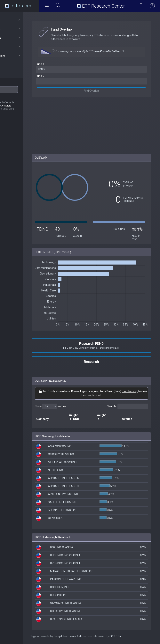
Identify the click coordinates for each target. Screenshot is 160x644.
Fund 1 (56, 64)
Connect (21, 47)
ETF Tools (21, 29)
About (21, 20)
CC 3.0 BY (132, 636)
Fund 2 (56, 76)
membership (84, 395)
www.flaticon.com (97, 636)
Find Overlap (100, 91)
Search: (128, 406)
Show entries (67, 406)
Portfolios (21, 38)
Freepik (74, 636)
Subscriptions (21, 56)
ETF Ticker (10, 84)
